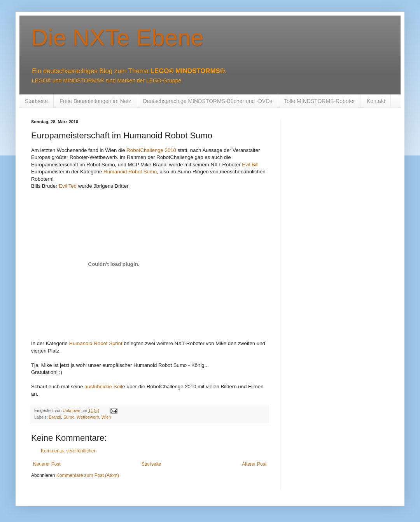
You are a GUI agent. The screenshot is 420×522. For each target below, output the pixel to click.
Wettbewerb (88, 417)
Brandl (55, 417)
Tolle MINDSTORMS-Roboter (319, 101)
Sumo (69, 417)
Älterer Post (254, 464)
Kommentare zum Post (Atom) (88, 475)
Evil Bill (250, 165)
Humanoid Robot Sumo (130, 172)
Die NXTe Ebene (117, 38)
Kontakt (376, 101)
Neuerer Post (47, 464)
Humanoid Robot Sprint (96, 343)
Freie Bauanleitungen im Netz (95, 101)
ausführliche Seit (103, 387)
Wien (106, 417)
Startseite (36, 101)
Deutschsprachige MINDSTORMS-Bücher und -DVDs (208, 101)
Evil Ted (68, 186)
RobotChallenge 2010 (151, 150)
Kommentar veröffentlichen (69, 451)
